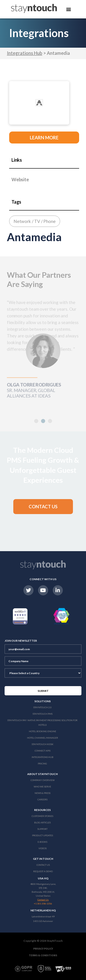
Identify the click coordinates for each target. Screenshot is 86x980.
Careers (42, 799)
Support (42, 829)
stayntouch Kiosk (43, 744)
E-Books (42, 842)
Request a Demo (43, 871)
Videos (43, 848)
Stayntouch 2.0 (42, 707)
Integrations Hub (25, 53)
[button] (43, 421)
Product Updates (43, 835)
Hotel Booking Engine (43, 731)
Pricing (42, 764)
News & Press (43, 793)
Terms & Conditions (43, 955)
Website (20, 179)
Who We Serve (42, 787)
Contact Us (43, 865)
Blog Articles (42, 822)
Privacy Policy (43, 949)
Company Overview (43, 780)
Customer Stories (42, 816)
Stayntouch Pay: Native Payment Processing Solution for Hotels (42, 723)
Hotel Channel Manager (43, 738)
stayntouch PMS (43, 714)
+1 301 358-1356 (43, 904)
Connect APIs (43, 751)
